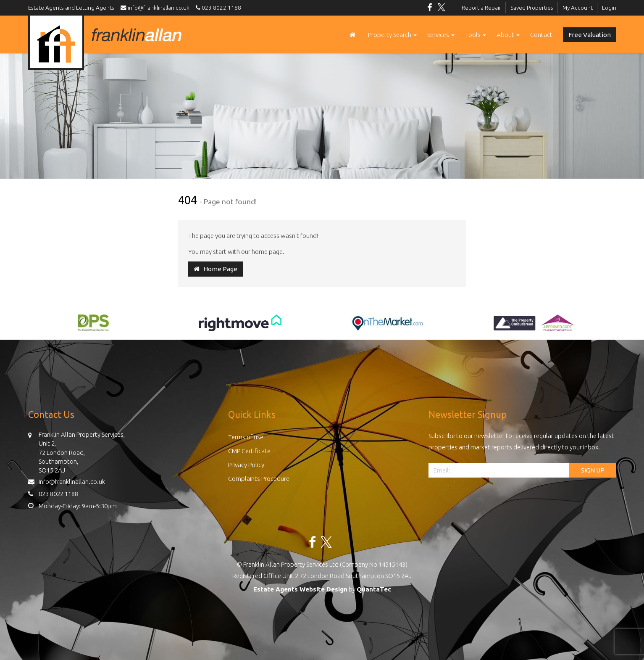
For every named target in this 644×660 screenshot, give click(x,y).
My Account (578, 8)
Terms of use (246, 437)
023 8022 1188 (217, 8)
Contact (541, 35)
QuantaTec (374, 589)
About (508, 35)
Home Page (216, 269)
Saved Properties (532, 8)
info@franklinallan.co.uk (157, 8)
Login (609, 8)
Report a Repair (481, 8)
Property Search (392, 35)
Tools (476, 35)
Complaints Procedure (259, 479)
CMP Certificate (249, 451)
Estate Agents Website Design (300, 589)
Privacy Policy (246, 465)
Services (441, 35)
